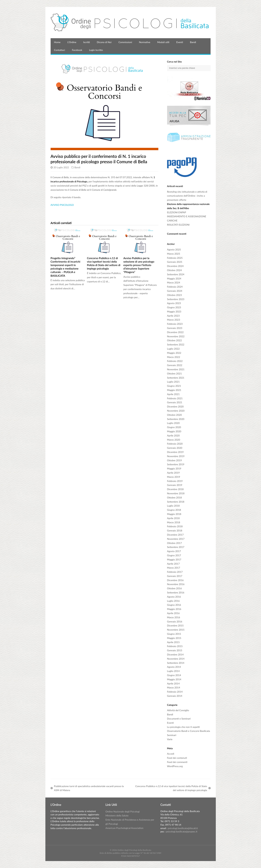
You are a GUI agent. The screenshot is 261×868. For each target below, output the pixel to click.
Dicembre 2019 (175, 452)
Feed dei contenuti (177, 758)
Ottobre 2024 (174, 270)
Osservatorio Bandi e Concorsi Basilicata (189, 731)
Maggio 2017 (174, 559)
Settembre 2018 (176, 502)
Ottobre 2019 (174, 460)
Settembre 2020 (176, 419)
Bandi (193, 42)
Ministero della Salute (117, 815)
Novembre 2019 (176, 456)
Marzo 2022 (174, 357)
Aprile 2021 (173, 394)
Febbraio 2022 (175, 361)
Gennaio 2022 (175, 365)
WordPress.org (175, 766)
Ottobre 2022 (174, 340)
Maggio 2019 (174, 468)
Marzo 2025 (174, 254)
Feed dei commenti (177, 762)
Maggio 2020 (174, 431)
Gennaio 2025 (175, 262)
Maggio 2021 (174, 390)
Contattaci (60, 50)
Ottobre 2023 (174, 295)
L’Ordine (72, 42)
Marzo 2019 (174, 477)
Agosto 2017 (174, 551)
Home (57, 42)
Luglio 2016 (173, 601)
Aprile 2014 (173, 683)
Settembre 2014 (176, 663)
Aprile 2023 (173, 316)
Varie (170, 739)
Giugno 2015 (174, 634)
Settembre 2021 (176, 378)
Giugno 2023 (174, 307)
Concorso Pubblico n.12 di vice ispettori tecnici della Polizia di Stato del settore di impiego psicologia (104, 263)
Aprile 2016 (173, 613)
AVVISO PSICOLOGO (62, 205)
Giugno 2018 (174, 510)
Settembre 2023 (176, 299)
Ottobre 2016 (174, 588)
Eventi (180, 42)
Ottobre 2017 (174, 543)
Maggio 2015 (174, 638)
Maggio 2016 (174, 609)
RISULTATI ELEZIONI (178, 225)
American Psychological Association (124, 828)
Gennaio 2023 (175, 328)
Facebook (77, 50)
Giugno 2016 (174, 605)
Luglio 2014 (173, 671)
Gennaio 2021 (175, 402)
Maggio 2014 (174, 679)
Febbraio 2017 (175, 572)
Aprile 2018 (173, 518)
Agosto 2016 (174, 597)
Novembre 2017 (176, 539)
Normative (145, 42)
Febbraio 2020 (175, 444)
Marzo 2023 (174, 320)
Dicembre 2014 (175, 654)
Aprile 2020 (173, 435)
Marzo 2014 (174, 687)
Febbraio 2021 (175, 398)
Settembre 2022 (176, 344)
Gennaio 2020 (175, 448)
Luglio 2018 (173, 506)
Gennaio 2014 (175, 696)
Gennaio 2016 (175, 621)
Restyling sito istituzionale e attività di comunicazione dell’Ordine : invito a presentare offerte (187, 196)
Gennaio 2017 (175, 576)
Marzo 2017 (174, 568)
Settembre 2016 (176, 592)
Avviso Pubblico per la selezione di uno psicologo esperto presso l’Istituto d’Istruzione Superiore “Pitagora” (139, 265)
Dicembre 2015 (175, 625)
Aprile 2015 (173, 642)
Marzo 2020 (174, 440)
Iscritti (87, 42)
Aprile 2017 (173, 564)
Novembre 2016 (176, 584)
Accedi (171, 754)
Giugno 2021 (174, 386)
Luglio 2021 (173, 382)
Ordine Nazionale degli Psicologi (123, 811)
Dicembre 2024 (175, 266)
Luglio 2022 (173, 349)
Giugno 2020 (174, 427)
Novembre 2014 (176, 659)
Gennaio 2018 (175, 530)
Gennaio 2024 (175, 291)
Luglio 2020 (173, 423)
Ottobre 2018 (174, 497)
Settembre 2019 (176, 464)
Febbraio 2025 (175, 258)
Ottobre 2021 (174, 373)
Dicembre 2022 (175, 332)
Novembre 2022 (176, 336)
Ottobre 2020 (174, 415)
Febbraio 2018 (175, 526)
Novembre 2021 (176, 369)
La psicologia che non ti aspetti (183, 727)
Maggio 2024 (174, 278)
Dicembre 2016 (175, 580)
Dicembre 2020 (175, 406)
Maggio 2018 (174, 514)
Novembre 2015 (176, 630)
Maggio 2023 (174, 311)
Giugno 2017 (174, 555)
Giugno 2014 (174, 675)
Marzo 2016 (174, 617)
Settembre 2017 (176, 547)
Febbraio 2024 (175, 287)
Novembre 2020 (176, 411)
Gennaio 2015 (175, 650)
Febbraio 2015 (175, 646)
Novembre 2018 (176, 493)
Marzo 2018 (174, 522)
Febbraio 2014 (175, 692)
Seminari (172, 735)
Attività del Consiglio (178, 710)
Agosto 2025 (174, 249)
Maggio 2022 (174, 353)
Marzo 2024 (174, 282)
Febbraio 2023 (175, 324)
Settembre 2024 (176, 274)
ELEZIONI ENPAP (177, 212)
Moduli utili (163, 42)
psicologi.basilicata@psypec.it (182, 831)
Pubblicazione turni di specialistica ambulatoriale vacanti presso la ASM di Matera (89, 788)
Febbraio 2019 (175, 481)
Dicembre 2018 (175, 489)
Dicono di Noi (104, 42)
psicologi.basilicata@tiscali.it (183, 828)
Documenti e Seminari (179, 719)
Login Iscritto (96, 50)
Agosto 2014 (174, 667)
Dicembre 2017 (175, 535)
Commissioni (125, 42)
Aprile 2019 (173, 473)
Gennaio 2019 (175, 485)
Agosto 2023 (174, 303)
